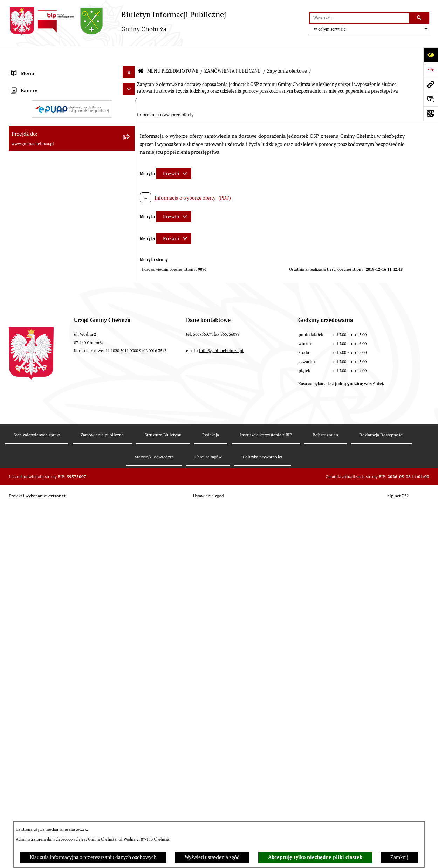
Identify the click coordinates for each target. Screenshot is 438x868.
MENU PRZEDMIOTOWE (173, 53)
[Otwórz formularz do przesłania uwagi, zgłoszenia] (431, 99)
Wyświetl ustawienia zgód (212, 857)
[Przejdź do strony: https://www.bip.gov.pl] (431, 69)
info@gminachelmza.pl (221, 777)
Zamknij (399, 857)
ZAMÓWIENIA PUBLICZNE (232, 53)
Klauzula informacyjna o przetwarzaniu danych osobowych (93, 857)
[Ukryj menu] (129, 54)
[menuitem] (72, 89)
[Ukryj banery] (129, 647)
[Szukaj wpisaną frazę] (420, 18)
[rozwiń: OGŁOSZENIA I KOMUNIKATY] (130, 88)
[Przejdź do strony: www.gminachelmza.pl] (431, 84)
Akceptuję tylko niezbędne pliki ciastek (315, 857)
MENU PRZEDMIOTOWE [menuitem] (38, 70)
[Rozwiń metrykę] (173, 156)
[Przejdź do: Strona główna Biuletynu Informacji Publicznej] (141, 53)
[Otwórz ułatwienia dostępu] (431, 55)
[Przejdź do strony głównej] (117, 21)
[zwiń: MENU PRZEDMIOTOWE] (130, 69)
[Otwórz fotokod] (431, 114)
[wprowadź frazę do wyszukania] (359, 18)
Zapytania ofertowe (287, 53)
